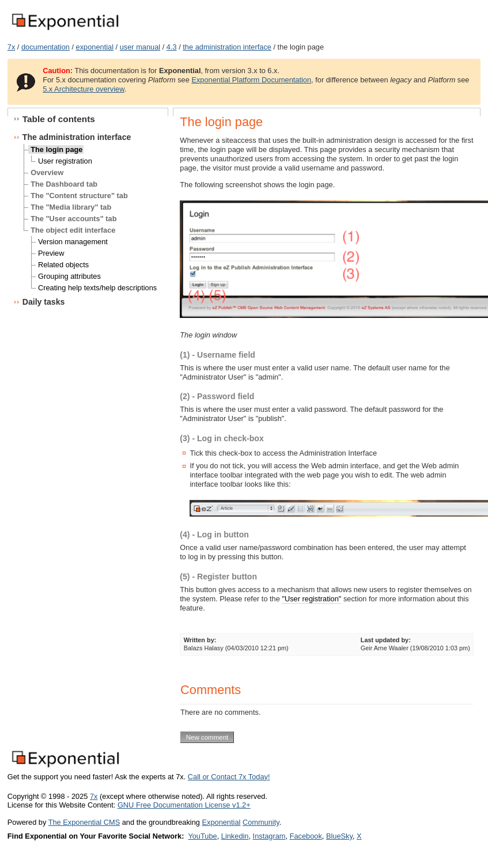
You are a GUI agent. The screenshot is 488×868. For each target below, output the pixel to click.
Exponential (221, 822)
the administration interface (227, 47)
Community (261, 822)
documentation (46, 47)
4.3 (172, 47)
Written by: (200, 640)
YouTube (202, 836)
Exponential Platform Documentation (251, 80)
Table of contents (59, 119)
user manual (140, 47)
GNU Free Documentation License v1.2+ (184, 805)
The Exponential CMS (84, 822)
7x (12, 47)
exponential (95, 47)
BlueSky (339, 836)
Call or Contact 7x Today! (229, 777)
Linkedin (235, 836)
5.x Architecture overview (84, 89)
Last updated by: (386, 640)
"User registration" (311, 599)
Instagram (269, 836)
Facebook (306, 836)
